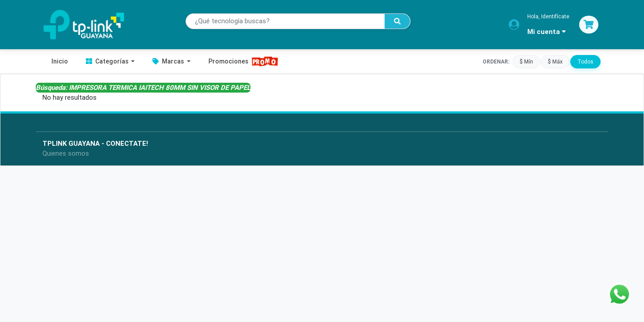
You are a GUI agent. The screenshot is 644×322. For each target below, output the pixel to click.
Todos (585, 61)
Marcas (169, 61)
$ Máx (555, 61)
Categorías (108, 61)
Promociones (244, 61)
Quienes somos (66, 153)
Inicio (60, 61)
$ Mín (526, 61)
